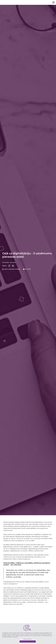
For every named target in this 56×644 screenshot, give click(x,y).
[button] (53, 2)
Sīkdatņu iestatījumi (28, 639)
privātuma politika (20, 634)
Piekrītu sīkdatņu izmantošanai (28, 641)
